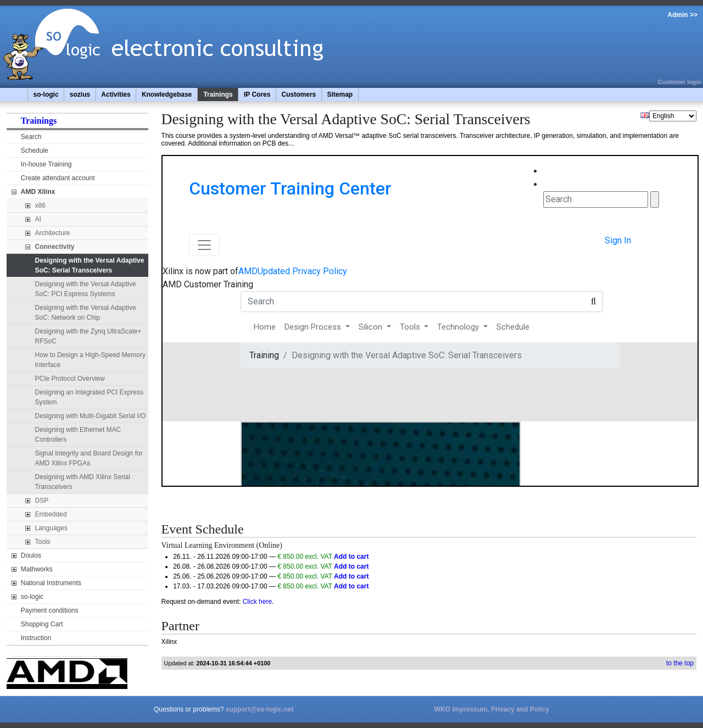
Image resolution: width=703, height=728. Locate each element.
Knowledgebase (167, 95)
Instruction (36, 638)
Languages (51, 528)
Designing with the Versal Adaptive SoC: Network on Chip (86, 313)
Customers (299, 95)
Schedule (35, 151)
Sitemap (340, 95)
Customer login (680, 82)
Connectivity (55, 247)
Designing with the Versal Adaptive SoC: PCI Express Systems (86, 289)
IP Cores (257, 95)
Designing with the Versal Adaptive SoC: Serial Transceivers (90, 265)
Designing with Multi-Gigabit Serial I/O (91, 416)
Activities (116, 95)
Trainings (218, 95)
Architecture (53, 233)
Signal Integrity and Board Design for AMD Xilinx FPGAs (89, 458)
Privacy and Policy (520, 709)
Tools (43, 542)
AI (38, 219)
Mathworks (37, 569)
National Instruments (51, 583)
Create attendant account (58, 178)
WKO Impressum (461, 709)
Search (31, 137)
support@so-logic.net (260, 709)
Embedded (51, 514)
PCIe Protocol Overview (70, 379)
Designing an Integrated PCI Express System (89, 397)
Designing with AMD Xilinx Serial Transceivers (83, 482)
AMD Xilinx (38, 192)
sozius (80, 95)
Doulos (31, 555)
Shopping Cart (42, 624)
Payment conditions (50, 610)
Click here (257, 602)
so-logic (46, 95)
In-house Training (46, 164)
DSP (42, 501)
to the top (680, 663)
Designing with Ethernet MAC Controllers (78, 435)
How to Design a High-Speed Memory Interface (90, 360)
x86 (40, 205)
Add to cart (351, 557)
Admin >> (682, 15)
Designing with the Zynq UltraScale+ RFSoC (88, 336)
